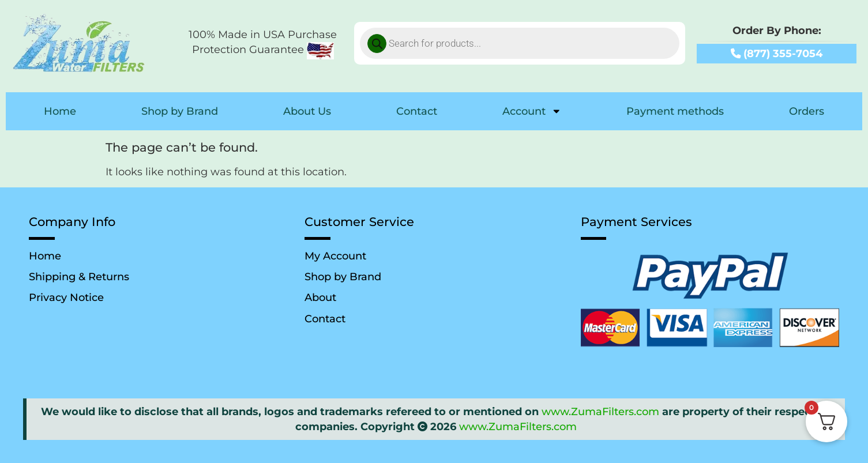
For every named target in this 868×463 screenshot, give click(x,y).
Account (532, 111)
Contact (417, 111)
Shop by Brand (180, 111)
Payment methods (675, 111)
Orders (807, 111)
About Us (307, 111)
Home (60, 111)
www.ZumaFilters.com (600, 411)
